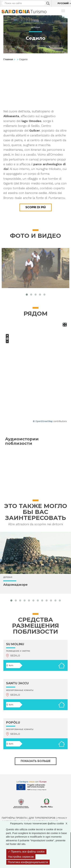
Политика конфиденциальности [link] (28, 862)
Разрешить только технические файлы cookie (40, 823)
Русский (63, 3)
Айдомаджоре (15, 585)
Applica (48, 3)
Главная (8, 59)
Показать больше (36, 761)
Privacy (62, 818)
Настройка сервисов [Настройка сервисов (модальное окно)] (21, 857)
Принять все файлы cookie (26, 852)
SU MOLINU (15, 644)
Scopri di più (36, 207)
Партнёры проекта (14, 818)
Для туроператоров (42, 818)
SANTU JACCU (17, 683)
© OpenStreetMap (43, 421)
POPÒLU (13, 723)
